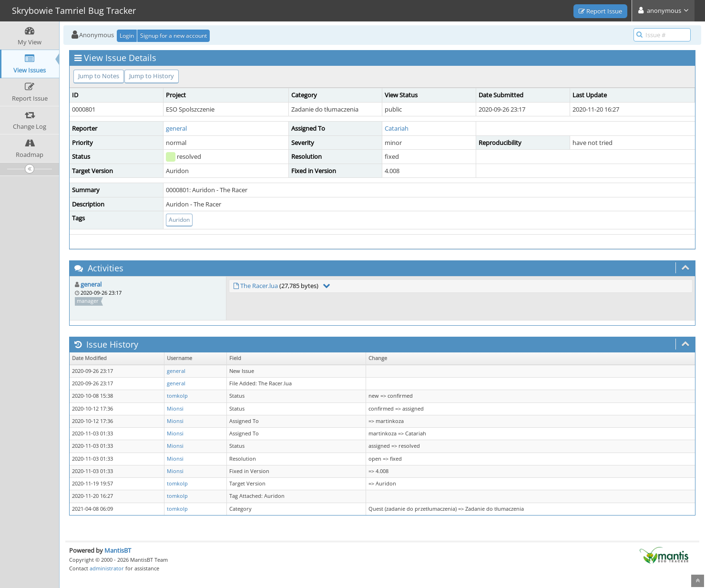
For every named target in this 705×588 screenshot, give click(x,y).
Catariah (397, 128)
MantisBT (118, 550)
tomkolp (177, 396)
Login (127, 36)
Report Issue (600, 11)
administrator (107, 568)
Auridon (179, 220)
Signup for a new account (174, 36)
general (176, 128)
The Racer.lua (259, 286)
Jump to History (152, 76)
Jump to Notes (99, 76)
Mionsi (175, 409)
